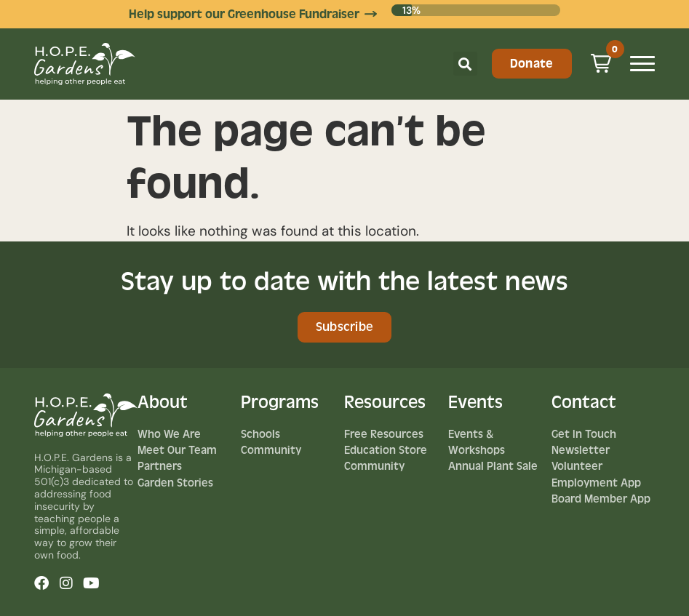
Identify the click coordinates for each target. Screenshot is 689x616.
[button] (465, 64)
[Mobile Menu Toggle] (642, 64)
